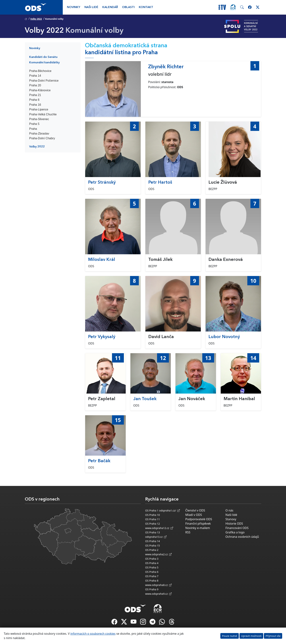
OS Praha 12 (152, 524)
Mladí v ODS (194, 515)
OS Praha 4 (152, 563)
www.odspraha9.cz (158, 594)
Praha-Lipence (39, 109)
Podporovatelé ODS (199, 519)
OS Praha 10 (152, 515)
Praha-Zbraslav (39, 134)
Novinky (74, 7)
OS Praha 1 (152, 510)
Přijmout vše (273, 636)
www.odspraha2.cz (158, 554)
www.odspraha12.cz (159, 528)
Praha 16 (35, 105)
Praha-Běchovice (40, 71)
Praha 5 (34, 124)
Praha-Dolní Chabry (42, 138)
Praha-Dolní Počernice (44, 81)
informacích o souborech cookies (93, 634)
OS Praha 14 (152, 541)
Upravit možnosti (251, 636)
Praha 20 (35, 85)
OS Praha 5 (152, 567)
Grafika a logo (235, 532)
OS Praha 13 (152, 532)
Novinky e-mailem (198, 528)
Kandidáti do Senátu (43, 57)
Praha (33, 129)
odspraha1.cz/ (169, 510)
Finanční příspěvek (198, 524)
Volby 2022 (36, 19)
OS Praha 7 (152, 576)
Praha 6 (34, 100)
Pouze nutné (230, 636)
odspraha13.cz (156, 537)
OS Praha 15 (152, 546)
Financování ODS (237, 528)
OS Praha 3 (152, 559)
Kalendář (110, 7)
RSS (188, 532)
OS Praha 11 (152, 519)
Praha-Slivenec (39, 119)
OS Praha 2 (152, 550)
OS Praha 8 (152, 581)
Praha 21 (35, 95)
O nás (229, 510)
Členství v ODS (195, 510)
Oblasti (128, 7)
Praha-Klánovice (40, 90)
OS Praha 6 (152, 572)
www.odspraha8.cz (158, 585)
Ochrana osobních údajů (242, 537)
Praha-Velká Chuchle (43, 114)
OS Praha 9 (152, 589)
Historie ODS (234, 524)
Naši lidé (91, 7)
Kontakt (146, 7)
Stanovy (231, 519)
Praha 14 (35, 76)
